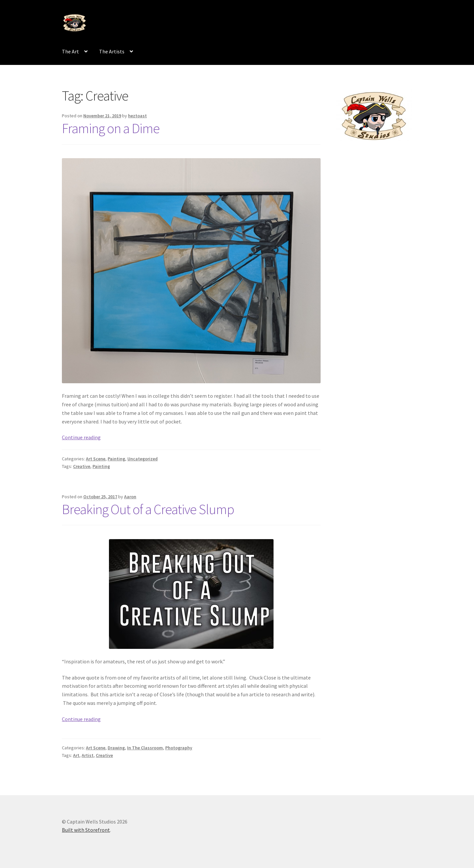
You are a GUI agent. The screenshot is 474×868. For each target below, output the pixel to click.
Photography (179, 748)
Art (76, 755)
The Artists (112, 51)
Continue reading (81, 437)
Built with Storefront (86, 830)
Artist (88, 755)
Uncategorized (143, 459)
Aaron (130, 497)
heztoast (137, 116)
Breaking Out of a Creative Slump (148, 509)
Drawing (116, 748)
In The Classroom (145, 748)
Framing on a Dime (111, 128)
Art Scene (96, 459)
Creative (82, 466)
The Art (70, 51)
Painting (116, 459)
